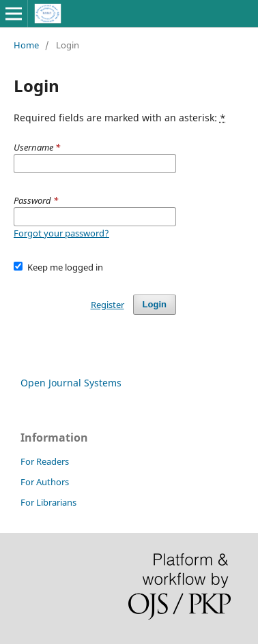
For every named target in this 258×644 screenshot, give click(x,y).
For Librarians (48, 502)
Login (155, 304)
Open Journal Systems (71, 383)
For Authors (45, 482)
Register (107, 305)
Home (26, 45)
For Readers (45, 461)
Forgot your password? (61, 233)
